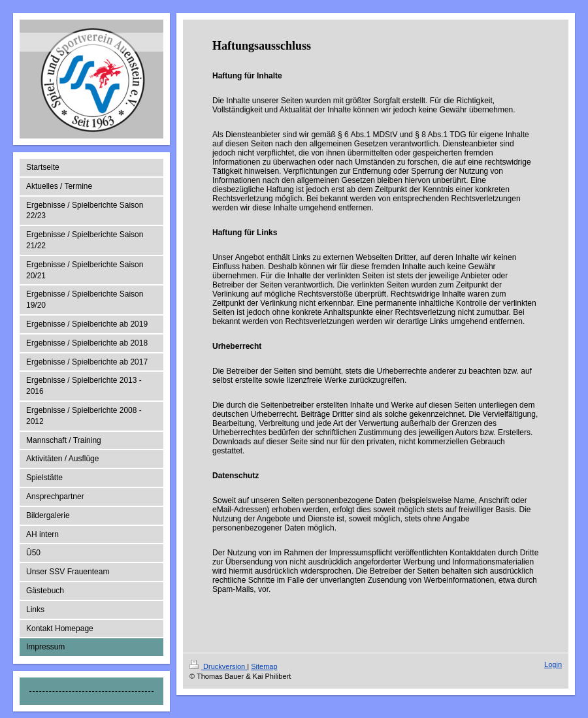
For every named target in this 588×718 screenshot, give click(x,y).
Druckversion (218, 666)
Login (553, 664)
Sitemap (264, 666)
